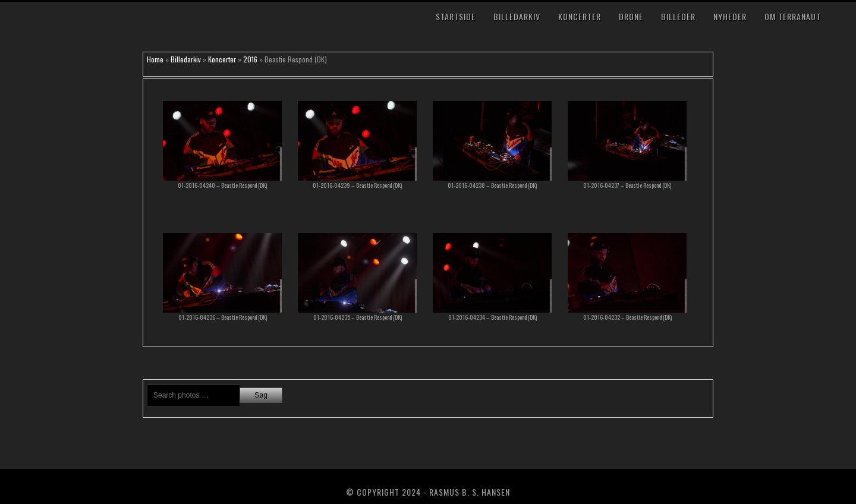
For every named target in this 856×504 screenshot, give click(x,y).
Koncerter (580, 16)
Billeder (678, 16)
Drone (631, 16)
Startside (456, 16)
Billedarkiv (517, 16)
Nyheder (730, 16)
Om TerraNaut (793, 16)
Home (155, 59)
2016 (250, 59)
